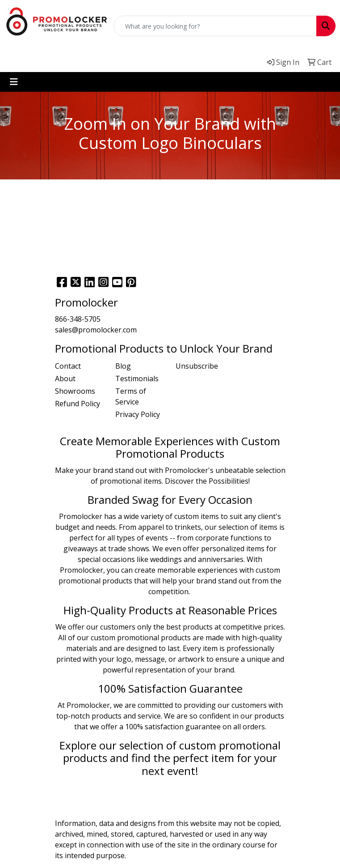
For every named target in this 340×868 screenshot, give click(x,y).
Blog (123, 366)
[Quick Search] (215, 26)
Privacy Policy (138, 414)
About (65, 379)
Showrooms (75, 391)
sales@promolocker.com (96, 330)
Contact (68, 366)
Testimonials (137, 379)
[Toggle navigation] (14, 82)
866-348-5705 (78, 319)
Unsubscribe (197, 366)
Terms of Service (131, 396)
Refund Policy (78, 404)
